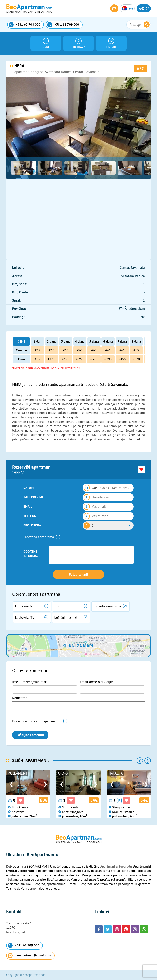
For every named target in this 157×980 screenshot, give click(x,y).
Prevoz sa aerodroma (39, 537)
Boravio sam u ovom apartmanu (36, 721)
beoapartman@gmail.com (29, 956)
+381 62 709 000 (23, 946)
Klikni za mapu (78, 646)
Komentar (19, 698)
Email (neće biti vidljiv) (97, 682)
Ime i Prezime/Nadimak (30, 682)
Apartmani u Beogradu (116, 866)
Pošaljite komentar (30, 735)
